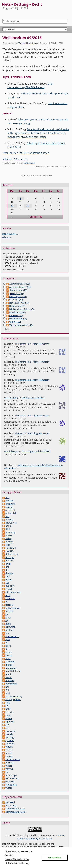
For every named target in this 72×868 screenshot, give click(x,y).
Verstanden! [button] (55, 858)
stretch (9, 734)
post (8, 693)
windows (10, 782)
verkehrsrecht (13, 759)
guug (8, 617)
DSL (7, 583)
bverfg (9, 538)
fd (7, 602)
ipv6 (8, 639)
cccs (8, 545)
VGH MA (10, 763)
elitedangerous (13, 592)
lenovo (9, 655)
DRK (8, 576)
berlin (9, 526)
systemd (10, 740)
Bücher (9, 542)
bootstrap (10, 532)
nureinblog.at (11, 451)
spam (8, 715)
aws (7, 516)
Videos (9, 766)
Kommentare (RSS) (15, 809)
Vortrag (9, 769)
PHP (7, 690)
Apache (9, 507)
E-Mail (9, 589)
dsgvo (8, 580)
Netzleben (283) (17, 312)
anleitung (10, 504)
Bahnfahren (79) (19, 290)
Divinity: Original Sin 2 (33, 398)
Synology (10, 737)
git (7, 614)
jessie (8, 646)
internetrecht (12, 636)
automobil (11, 513)
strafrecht (11, 731)
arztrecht (10, 510)
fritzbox (9, 611)
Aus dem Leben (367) (20, 287)
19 (28, 206)
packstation (11, 684)
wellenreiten (29, 163)
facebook (10, 598)
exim (8, 595)
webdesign (11, 775)
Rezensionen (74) (18, 319)
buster (9, 535)
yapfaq (9, 788)
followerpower (13, 608)
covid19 (9, 551)
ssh (7, 725)
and (7, 497)
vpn (7, 772)
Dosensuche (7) (17, 306)
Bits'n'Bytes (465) (18, 296)
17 (12, 206)
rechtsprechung (14, 696)
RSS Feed (10, 802)
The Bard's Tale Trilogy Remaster (32, 344)
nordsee (10, 680)
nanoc (9, 677)
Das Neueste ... (10, 234)
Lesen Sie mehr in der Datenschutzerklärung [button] (17, 861)
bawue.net (11, 523)
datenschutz (12, 554)
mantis (9, 665)
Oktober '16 (36, 217)
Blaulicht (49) (16, 300)
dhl (7, 567)
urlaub (9, 753)
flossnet (9, 605)
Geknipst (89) (17, 293)
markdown (11, 668)
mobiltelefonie (13, 671)
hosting (9, 630)
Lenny (9, 652)
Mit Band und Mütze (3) (22, 309)
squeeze (10, 722)
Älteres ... (7, 237)
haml (8, 624)
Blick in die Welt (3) (19, 303)
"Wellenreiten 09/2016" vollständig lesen (26, 153)
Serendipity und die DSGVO (36, 451)
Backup (9, 520)
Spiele (9, 718)
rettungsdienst (13, 699)
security (10, 712)
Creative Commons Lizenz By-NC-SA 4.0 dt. (41, 837)
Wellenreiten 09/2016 (22, 38)
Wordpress (11, 785)
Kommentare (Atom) (16, 812)
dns (7, 570)
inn (7, 633)
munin (9, 674)
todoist (9, 747)
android (10, 501)
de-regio (10, 557)
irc (7, 643)
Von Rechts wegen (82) (21, 325)
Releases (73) (16, 315)
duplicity (10, 586)
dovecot (9, 573)
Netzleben (7, 159)
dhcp (8, 564)
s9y (7, 706)
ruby (8, 703)
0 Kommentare (21, 159)
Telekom (10, 744)
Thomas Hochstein (27, 43)
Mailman (10, 662)
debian (9, 561)
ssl (7, 728)
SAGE (8, 709)
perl (8, 687)
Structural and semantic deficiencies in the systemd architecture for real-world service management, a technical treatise (38, 133)
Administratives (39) (20, 284)
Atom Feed (11, 806)
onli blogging (11, 398)
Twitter (9, 750)
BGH (8, 529)
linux (8, 658)
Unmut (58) (15, 322)
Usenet (9, 756)
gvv (7, 621)
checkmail (11, 548)
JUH (7, 649)
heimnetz (10, 627)
